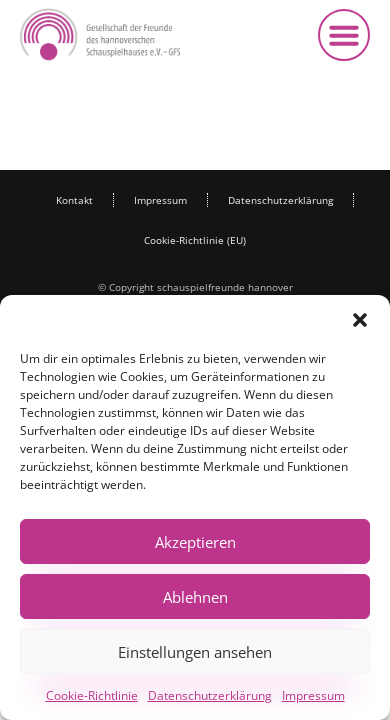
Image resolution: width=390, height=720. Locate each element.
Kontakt (74, 200)
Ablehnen (195, 597)
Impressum (313, 695)
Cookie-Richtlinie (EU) (195, 240)
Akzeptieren (195, 542)
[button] (360, 320)
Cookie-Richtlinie (92, 695)
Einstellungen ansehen (195, 652)
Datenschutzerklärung (210, 695)
